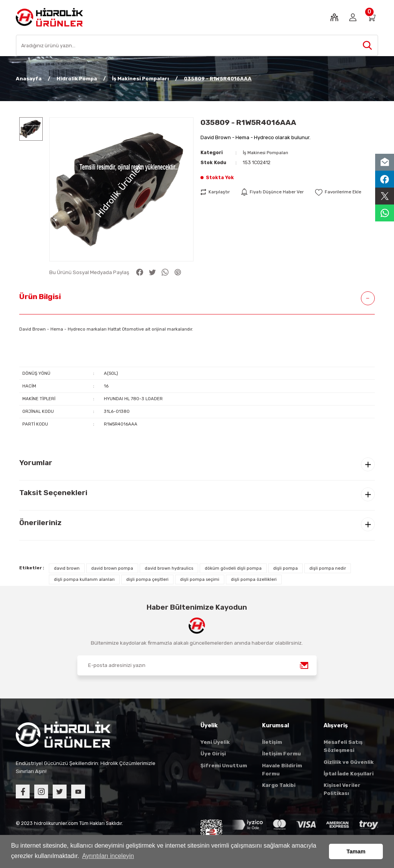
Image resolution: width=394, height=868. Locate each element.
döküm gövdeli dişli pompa (233, 568)
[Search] (197, 45)
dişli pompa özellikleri (254, 579)
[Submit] (304, 665)
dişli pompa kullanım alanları (84, 579)
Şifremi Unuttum (224, 766)
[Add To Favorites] (343, 192)
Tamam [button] (356, 851)
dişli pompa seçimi (200, 579)
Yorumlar (36, 463)
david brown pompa (112, 568)
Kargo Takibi (279, 785)
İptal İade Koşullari (349, 774)
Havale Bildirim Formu (282, 770)
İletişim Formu (281, 754)
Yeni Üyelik (215, 742)
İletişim (272, 742)
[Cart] (371, 17)
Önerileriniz (40, 523)
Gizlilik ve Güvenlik (349, 762)
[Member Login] (353, 17)
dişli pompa (285, 568)
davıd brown (67, 568)
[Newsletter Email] (197, 665)
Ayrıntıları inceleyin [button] (108, 856)
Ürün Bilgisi (40, 297)
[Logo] (49, 17)
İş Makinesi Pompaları (267, 152)
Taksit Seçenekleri (53, 493)
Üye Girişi (213, 754)
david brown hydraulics (169, 568)
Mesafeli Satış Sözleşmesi (343, 746)
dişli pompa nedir (328, 568)
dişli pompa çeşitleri (147, 579)
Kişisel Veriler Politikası (342, 789)
